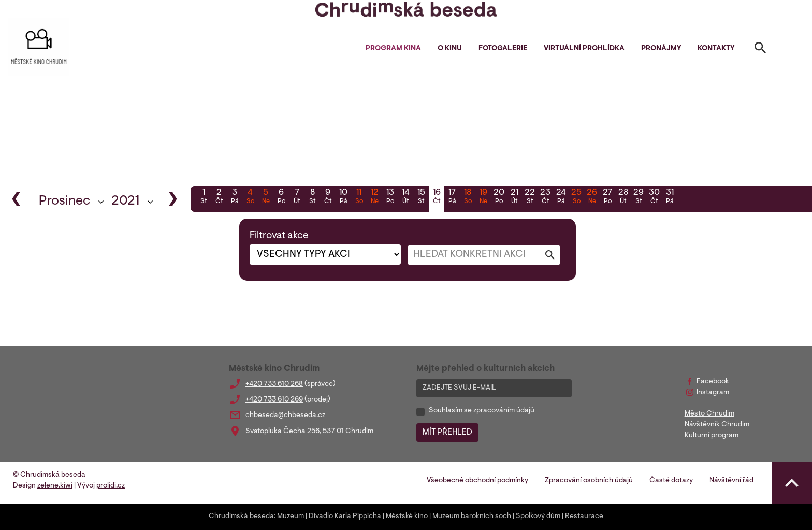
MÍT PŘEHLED (447, 433)
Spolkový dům (538, 517)
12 (374, 197)
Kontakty (716, 49)
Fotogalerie (503, 49)
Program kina (393, 49)
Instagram (713, 393)
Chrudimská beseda (241, 517)
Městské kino (407, 517)
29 (639, 197)
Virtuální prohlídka (584, 49)
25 (576, 197)
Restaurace (584, 517)
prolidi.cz (111, 486)
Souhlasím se (482, 411)
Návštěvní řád (731, 481)
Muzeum (291, 517)
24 (561, 197)
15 (421, 197)
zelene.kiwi (55, 486)
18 (468, 197)
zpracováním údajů (504, 411)
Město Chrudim (709, 414)
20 (499, 197)
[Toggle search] (760, 50)
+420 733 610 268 (274, 384)
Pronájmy (661, 49)
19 (483, 197)
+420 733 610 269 (274, 400)
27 (607, 197)
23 (545, 197)
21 (514, 197)
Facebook (713, 382)
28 (623, 197)
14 (405, 197)
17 (452, 197)
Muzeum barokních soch (472, 517)
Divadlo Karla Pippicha (345, 517)
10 (343, 197)
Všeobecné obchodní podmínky (477, 481)
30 (654, 197)
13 (390, 197)
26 (592, 197)
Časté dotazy (671, 481)
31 (670, 197)
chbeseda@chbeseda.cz (285, 416)
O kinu (450, 49)
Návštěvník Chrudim (717, 425)
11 (359, 197)
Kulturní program (712, 436)
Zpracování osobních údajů (589, 481)
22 (530, 197)
